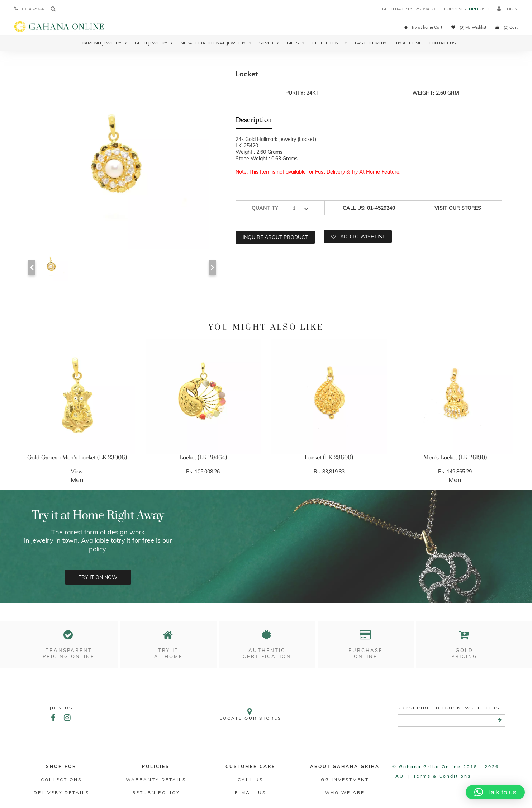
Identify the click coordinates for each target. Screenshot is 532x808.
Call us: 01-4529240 (369, 208)
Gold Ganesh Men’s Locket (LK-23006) (77, 458)
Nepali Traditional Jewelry (216, 43)
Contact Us (442, 43)
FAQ (398, 777)
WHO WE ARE (345, 793)
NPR (473, 9)
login (507, 9)
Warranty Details (156, 780)
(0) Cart (507, 27)
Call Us (250, 780)
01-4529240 (30, 9)
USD (484, 9)
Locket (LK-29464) (203, 458)
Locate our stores (250, 715)
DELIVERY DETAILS (61, 793)
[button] (495, 792)
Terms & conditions (442, 777)
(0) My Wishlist (469, 27)
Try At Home (408, 43)
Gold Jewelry (154, 43)
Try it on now (98, 577)
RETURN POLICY (156, 793)
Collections (330, 43)
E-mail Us (250, 793)
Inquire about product (275, 237)
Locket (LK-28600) (329, 458)
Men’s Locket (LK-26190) (455, 458)
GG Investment (345, 780)
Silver (269, 43)
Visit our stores (458, 208)
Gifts (296, 43)
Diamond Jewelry (104, 43)
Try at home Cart (423, 27)
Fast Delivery (371, 43)
